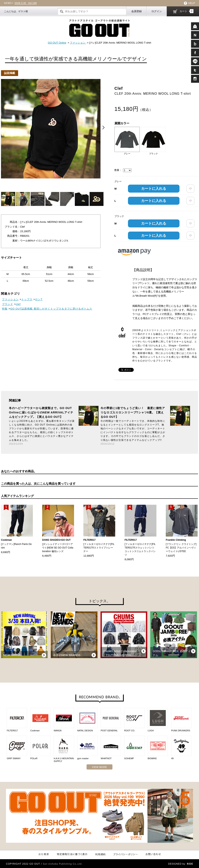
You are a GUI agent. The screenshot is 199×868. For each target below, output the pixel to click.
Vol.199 (26, 3)
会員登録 (137, 11)
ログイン (157, 11)
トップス (27, 299)
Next (103, 128)
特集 (5, 309)
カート (186, 11)
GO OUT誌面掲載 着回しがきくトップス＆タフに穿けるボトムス (51, 309)
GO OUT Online (57, 43)
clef (18, 304)
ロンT (39, 299)
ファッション (78, 43)
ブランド (8, 304)
